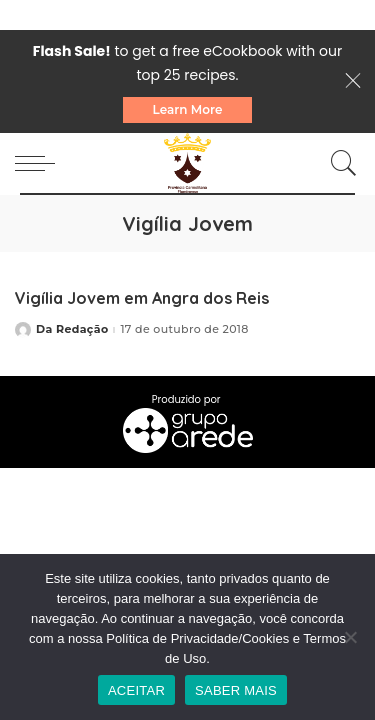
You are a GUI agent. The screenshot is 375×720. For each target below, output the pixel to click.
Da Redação (72, 329)
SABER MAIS (236, 690)
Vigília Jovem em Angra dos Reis (142, 298)
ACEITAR (136, 690)
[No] (350, 637)
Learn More (188, 109)
